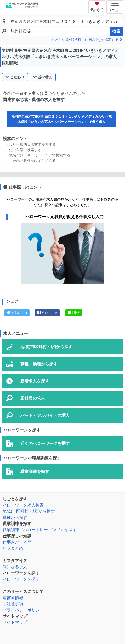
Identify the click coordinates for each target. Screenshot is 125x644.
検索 (116, 31)
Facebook (47, 313)
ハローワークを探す (21, 579)
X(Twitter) (17, 313)
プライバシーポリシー (23, 610)
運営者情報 (13, 598)
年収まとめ (13, 548)
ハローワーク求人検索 (23, 505)
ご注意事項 (13, 604)
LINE (74, 313)
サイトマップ (15, 622)
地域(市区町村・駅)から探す (29, 511)
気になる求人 (15, 567)
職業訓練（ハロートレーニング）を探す (40, 530)
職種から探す (15, 517)
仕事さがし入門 (17, 542)
